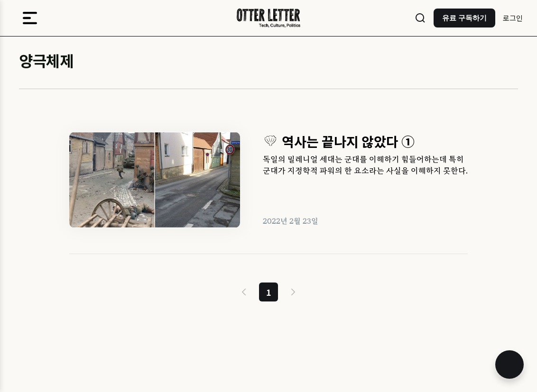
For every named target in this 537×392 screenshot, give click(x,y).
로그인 (513, 18)
